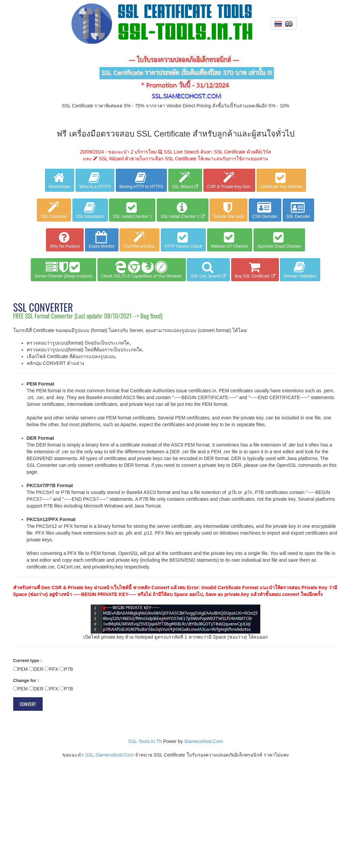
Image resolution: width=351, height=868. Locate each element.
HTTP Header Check (183, 240)
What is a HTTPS (95, 180)
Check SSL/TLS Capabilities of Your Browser (142, 270)
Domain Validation (300, 270)
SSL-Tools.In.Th (145, 741)
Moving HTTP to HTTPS (141, 180)
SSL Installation (90, 210)
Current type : (28, 660)
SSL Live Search (208, 270)
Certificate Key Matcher (281, 180)
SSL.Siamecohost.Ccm (109, 755)
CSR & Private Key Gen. (229, 180)
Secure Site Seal (228, 210)
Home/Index (60, 180)
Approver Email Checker (279, 240)
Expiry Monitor (102, 240)
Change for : (26, 680)
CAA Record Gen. (139, 240)
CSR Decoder (265, 210)
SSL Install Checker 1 (132, 210)
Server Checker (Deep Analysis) (63, 270)
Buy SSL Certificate (255, 270)
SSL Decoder (298, 210)
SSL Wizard (185, 180)
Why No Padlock (65, 240)
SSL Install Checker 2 (182, 210)
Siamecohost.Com (203, 741)
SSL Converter (54, 210)
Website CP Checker (230, 240)
